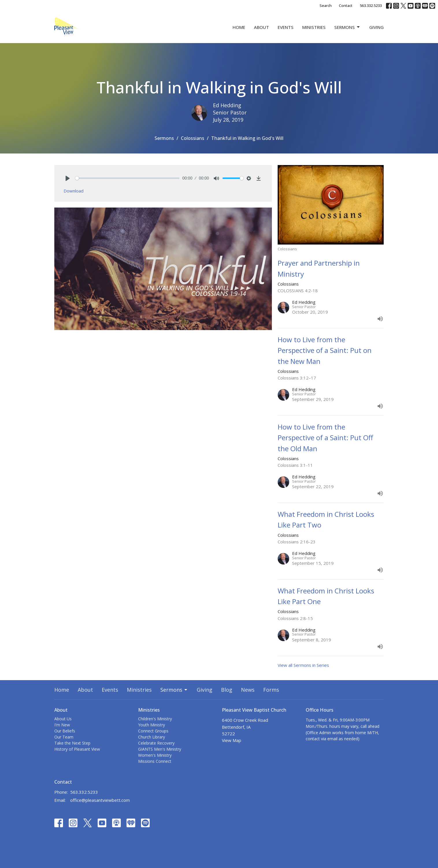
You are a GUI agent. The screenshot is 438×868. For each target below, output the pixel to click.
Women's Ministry (155, 755)
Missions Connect (155, 761)
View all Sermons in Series (303, 665)
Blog (227, 690)
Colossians (193, 138)
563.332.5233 (371, 5)
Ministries (314, 27)
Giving (376, 27)
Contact (346, 5)
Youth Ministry (152, 725)
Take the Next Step (72, 743)
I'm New (62, 725)
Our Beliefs (65, 731)
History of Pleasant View (77, 749)
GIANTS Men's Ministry (160, 749)
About (261, 27)
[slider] (127, 178)
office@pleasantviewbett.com (100, 800)
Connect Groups (153, 731)
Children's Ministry (155, 719)
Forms (271, 690)
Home (239, 27)
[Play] (68, 178)
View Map (232, 740)
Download (74, 191)
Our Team (64, 737)
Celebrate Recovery (156, 743)
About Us (63, 719)
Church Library (152, 737)
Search (326, 5)
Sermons (347, 27)
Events (286, 27)
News (248, 690)
